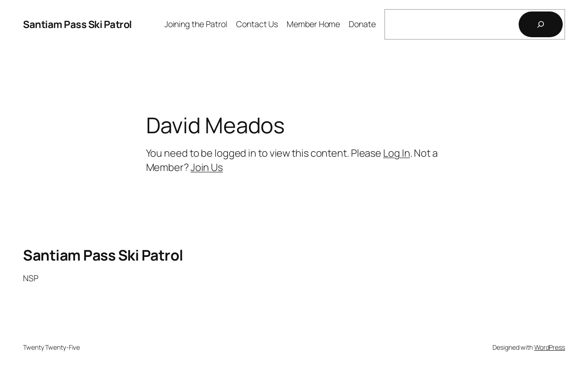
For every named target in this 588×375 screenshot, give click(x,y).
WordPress (550, 347)
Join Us (207, 167)
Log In (396, 153)
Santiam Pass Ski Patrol (77, 24)
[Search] (541, 24)
